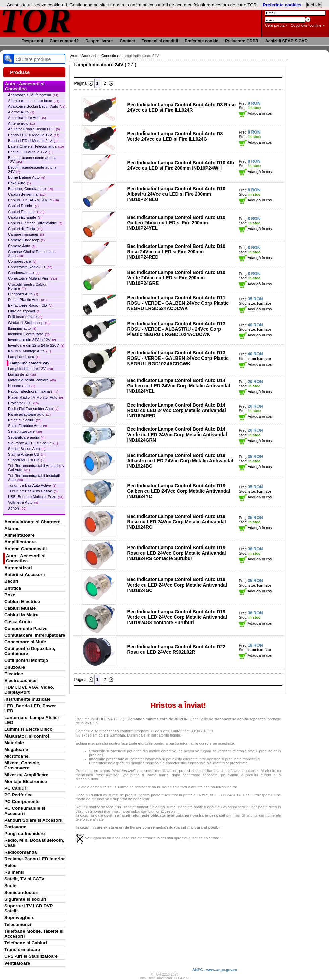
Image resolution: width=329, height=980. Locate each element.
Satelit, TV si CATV (24, 879)
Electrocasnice (20, 681)
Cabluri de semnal (27, 194)
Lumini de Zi (22, 374)
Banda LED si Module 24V (33, 141)
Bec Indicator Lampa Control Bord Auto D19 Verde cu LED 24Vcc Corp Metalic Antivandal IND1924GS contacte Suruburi (177, 617)
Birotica (13, 588)
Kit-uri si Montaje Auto (30, 351)
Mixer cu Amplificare (26, 775)
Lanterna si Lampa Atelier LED (32, 720)
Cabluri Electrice (26, 212)
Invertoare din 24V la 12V (32, 340)
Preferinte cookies (282, 5)
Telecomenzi (18, 924)
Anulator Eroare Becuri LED (34, 129)
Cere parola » (276, 25)
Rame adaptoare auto (29, 414)
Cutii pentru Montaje (26, 660)
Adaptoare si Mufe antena (33, 95)
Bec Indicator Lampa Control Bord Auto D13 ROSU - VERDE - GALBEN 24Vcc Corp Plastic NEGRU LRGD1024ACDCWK (178, 358)
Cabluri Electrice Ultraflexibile (35, 223)
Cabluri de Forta (25, 229)
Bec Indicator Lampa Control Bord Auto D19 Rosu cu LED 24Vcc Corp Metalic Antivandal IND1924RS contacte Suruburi (176, 553)
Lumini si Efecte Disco (28, 729)
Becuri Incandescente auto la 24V (32, 169)
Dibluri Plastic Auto (27, 300)
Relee (10, 865)
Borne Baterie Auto (27, 177)
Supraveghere (19, 918)
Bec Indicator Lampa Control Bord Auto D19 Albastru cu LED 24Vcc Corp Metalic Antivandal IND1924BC (180, 461)
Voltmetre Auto (23, 502)
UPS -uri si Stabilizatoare (31, 956)
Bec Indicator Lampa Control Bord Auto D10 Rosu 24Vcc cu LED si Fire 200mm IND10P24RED (176, 252)
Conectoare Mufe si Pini (33, 278)
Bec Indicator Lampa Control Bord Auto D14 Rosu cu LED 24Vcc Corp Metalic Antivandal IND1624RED (176, 410)
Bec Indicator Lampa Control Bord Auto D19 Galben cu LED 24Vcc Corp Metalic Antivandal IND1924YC (178, 491)
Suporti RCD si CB (27, 460)
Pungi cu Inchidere (25, 834)
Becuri (11, 581)
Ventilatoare (17, 963)
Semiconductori (21, 892)
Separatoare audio (26, 437)
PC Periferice (18, 795)
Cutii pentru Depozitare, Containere (30, 651)
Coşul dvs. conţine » (308, 25)
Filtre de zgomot (24, 311)
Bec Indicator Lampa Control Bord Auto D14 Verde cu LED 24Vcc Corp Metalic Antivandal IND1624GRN (177, 435)
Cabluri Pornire (23, 206)
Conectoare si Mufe (25, 642)
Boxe (10, 595)
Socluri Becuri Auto (27, 449)
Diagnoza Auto (23, 294)
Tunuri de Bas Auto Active (32, 485)
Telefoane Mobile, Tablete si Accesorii (34, 934)
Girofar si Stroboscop (29, 323)
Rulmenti (14, 872)
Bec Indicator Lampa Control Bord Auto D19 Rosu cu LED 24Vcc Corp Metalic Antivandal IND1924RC (176, 522)
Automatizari (18, 568)
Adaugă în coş (255, 113)
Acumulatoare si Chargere (32, 522)
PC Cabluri (16, 788)
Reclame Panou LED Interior (35, 859)
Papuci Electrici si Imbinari (33, 391)
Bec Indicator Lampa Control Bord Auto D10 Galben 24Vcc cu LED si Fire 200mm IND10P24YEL (176, 223)
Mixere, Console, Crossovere (22, 765)
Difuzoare (15, 667)
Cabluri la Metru (21, 615)
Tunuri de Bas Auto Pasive (33, 491)
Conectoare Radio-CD (30, 267)
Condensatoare (24, 273)
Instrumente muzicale (27, 699)
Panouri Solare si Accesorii (34, 820)
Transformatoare (22, 950)
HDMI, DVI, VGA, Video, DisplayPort (29, 690)
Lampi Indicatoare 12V (31, 369)
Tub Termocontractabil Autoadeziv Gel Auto (36, 468)
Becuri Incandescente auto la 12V (32, 160)
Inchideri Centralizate (29, 334)
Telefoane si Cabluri (26, 943)
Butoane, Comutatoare (31, 189)
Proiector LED (23, 403)
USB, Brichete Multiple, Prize (36, 497)
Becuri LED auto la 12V (31, 152)
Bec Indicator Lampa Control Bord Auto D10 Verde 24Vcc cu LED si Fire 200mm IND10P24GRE (176, 278)
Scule (10, 886)
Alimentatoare (19, 535)
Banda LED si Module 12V (34, 135)
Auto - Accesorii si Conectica (26, 558)
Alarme (12, 529)
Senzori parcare (25, 431)
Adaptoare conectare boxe (34, 101)
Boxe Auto (19, 183)
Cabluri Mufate (20, 608)
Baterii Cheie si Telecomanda (36, 146)
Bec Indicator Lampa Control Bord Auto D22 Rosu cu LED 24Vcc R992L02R (176, 649)
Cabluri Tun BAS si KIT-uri (34, 200)
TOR (36, 20)
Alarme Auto (21, 112)
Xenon (17, 508)
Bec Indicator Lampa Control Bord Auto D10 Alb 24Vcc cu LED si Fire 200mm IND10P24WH (180, 165)
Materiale (14, 743)
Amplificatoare (20, 542)
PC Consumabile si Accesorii (25, 811)
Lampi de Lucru (24, 357)
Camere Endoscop (26, 240)
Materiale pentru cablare (32, 380)
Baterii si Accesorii (25, 575)
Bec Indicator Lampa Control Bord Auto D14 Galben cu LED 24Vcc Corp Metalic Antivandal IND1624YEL (178, 386)
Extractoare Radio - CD (30, 305)
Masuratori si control (27, 736)
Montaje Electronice (26, 781)
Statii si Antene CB (27, 454)
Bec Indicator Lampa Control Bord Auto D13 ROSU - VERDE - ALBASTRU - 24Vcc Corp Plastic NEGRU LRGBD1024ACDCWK (176, 329)
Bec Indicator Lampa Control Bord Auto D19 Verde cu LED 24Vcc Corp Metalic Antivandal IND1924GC (177, 585)
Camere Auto (22, 246)
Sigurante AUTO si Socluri (33, 443)
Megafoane (16, 749)
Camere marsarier (26, 234)
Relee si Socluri (25, 420)
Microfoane (16, 756)
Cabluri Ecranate (25, 217)
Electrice (14, 674)
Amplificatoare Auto (27, 118)
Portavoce (15, 827)
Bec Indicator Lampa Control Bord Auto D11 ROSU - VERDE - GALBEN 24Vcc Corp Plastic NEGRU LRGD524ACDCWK (178, 303)
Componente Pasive (26, 628)
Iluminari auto (22, 328)
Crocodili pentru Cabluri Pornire (28, 286)
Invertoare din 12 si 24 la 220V (36, 345)
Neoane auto (21, 386)
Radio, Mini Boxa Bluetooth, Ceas (34, 843)
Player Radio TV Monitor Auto (36, 397)
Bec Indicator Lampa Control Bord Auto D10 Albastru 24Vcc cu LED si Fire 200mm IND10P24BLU (176, 194)
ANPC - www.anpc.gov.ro (215, 970)
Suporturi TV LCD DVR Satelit (29, 908)
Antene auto (21, 123)
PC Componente (22, 802)
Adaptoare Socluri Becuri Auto (37, 106)
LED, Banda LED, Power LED (30, 708)
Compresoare (22, 261)
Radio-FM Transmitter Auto (33, 409)
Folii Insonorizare (25, 317)
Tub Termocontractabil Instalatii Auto (34, 478)
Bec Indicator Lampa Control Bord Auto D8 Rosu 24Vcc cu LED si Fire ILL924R (181, 107)
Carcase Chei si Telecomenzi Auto (32, 254)
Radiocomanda (20, 852)
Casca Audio (18, 622)
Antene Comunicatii (26, 549)
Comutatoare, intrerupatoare (35, 635)
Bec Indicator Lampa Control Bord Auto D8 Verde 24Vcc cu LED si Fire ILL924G (175, 136)
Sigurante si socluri (25, 899)
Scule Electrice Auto (28, 426)
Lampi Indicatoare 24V (30, 363)
